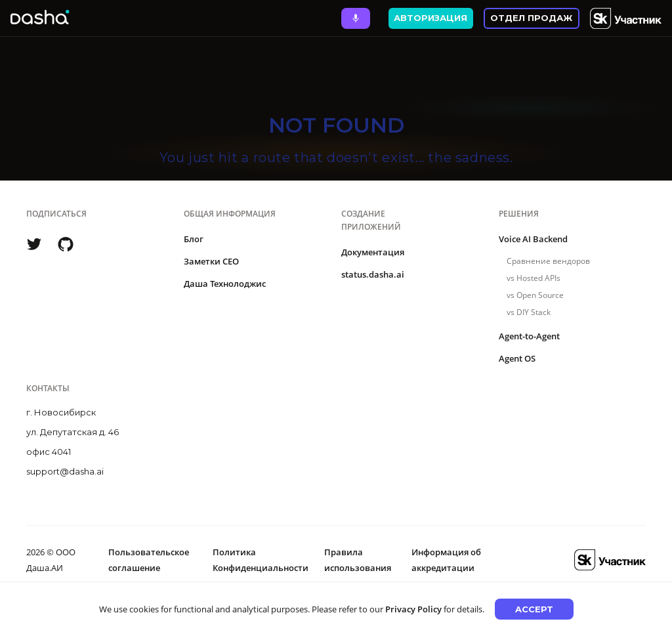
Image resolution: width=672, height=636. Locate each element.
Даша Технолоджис (225, 284)
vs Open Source (535, 295)
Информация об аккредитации (446, 560)
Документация (373, 252)
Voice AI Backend (533, 239)
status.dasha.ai (373, 274)
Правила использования (358, 560)
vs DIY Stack (529, 312)
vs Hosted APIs (534, 278)
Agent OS (517, 358)
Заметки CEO (211, 261)
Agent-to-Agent (529, 336)
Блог (194, 239)
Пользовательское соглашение (149, 560)
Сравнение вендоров (548, 261)
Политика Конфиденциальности (261, 560)
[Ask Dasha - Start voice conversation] (356, 18)
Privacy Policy (413, 609)
